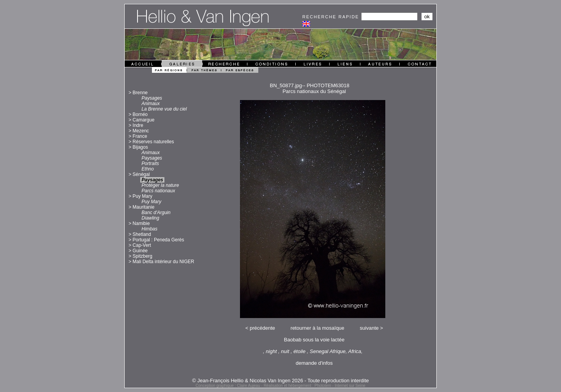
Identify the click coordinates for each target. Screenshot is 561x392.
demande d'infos (314, 363)
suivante (369, 328)
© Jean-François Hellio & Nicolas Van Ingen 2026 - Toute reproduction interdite (280, 381)
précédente (262, 328)
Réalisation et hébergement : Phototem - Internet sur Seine (315, 386)
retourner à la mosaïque (318, 328)
